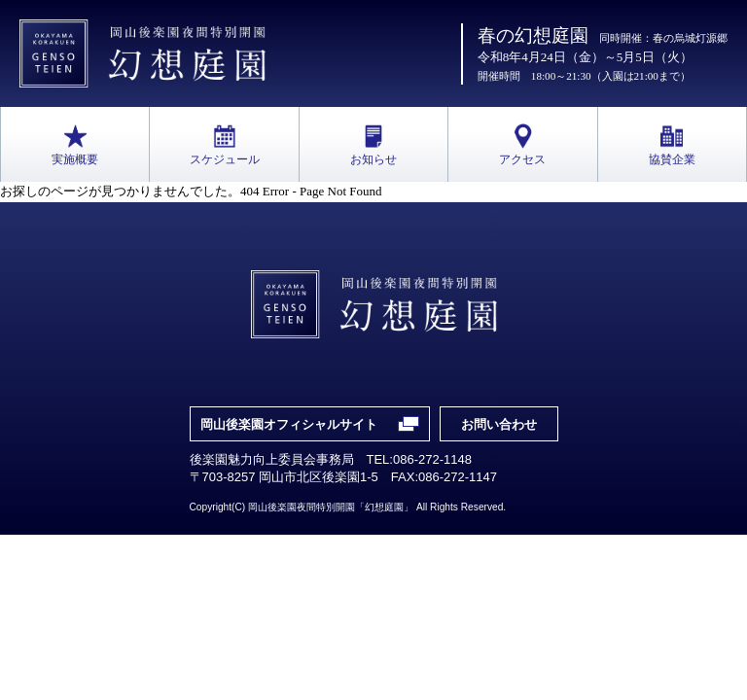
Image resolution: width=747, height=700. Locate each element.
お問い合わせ (499, 424)
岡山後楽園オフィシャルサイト (289, 424)
